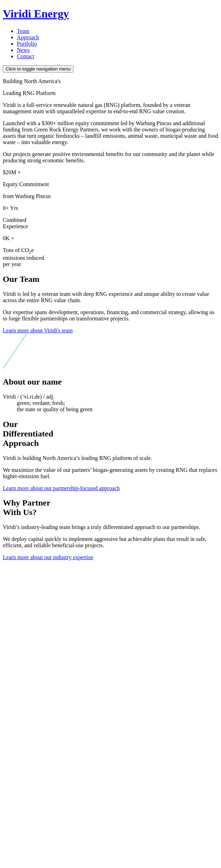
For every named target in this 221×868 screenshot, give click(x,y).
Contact (26, 56)
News (23, 50)
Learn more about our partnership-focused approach (61, 488)
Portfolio (27, 44)
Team (23, 31)
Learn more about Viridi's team (38, 330)
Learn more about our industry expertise (48, 557)
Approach (28, 37)
